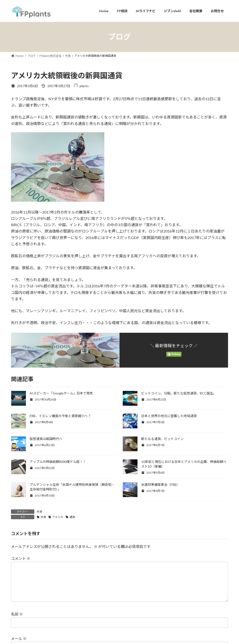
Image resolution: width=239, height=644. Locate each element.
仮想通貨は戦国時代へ (46, 439)
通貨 (72, 517)
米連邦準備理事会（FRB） (160, 485)
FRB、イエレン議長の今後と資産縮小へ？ (60, 416)
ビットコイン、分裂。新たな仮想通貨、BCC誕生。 (179, 393)
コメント (21, 558)
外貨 (39, 512)
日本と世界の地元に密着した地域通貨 (169, 416)
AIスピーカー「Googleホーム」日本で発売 (61, 393)
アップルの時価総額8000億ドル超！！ (58, 462)
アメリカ (58, 517)
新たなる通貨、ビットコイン (162, 439)
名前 (17, 621)
